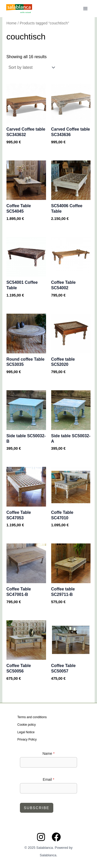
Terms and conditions (32, 717)
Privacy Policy (27, 739)
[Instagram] (41, 837)
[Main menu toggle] (85, 9)
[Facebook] (56, 837)
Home (12, 23)
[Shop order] (31, 67)
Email (48, 779)
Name (48, 753)
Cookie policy (27, 725)
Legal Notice (26, 732)
